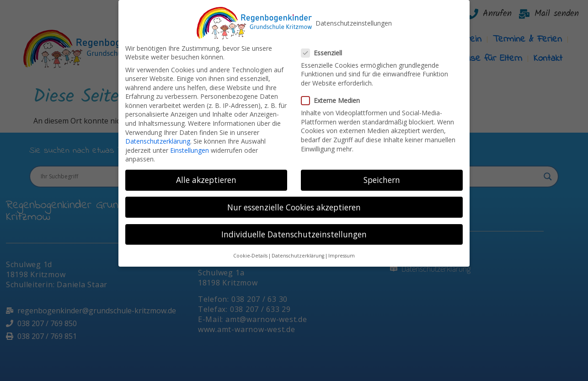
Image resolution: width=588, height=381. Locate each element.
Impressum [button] (342, 250)
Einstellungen (190, 145)
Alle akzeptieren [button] (206, 175)
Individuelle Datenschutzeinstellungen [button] (294, 229)
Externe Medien (333, 95)
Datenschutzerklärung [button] (298, 250)
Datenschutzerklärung (158, 136)
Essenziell (324, 47)
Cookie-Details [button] (250, 250)
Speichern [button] (382, 175)
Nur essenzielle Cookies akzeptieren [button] (294, 202)
